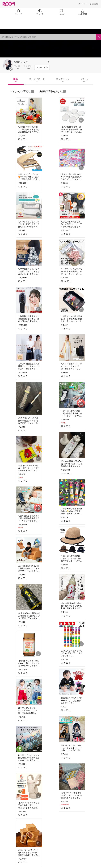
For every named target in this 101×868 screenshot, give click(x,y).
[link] (29, 111)
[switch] (31, 91)
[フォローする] (42, 67)
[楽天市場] (94, 4)
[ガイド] (82, 4)
